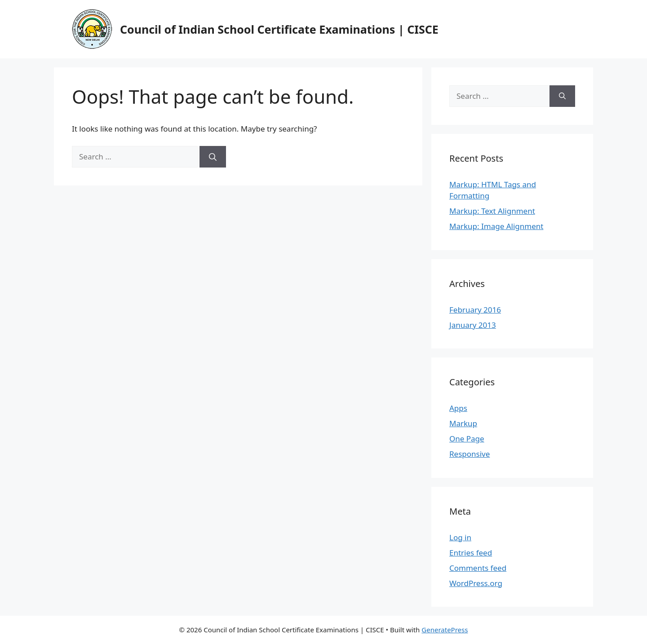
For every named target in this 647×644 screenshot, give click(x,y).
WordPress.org (476, 583)
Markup (463, 423)
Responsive (470, 454)
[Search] (213, 157)
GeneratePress (445, 630)
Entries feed (471, 553)
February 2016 (475, 310)
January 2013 (473, 325)
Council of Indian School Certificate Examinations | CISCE (279, 29)
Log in (460, 537)
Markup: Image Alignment (496, 226)
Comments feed (478, 568)
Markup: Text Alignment (492, 211)
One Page (467, 439)
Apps (458, 408)
